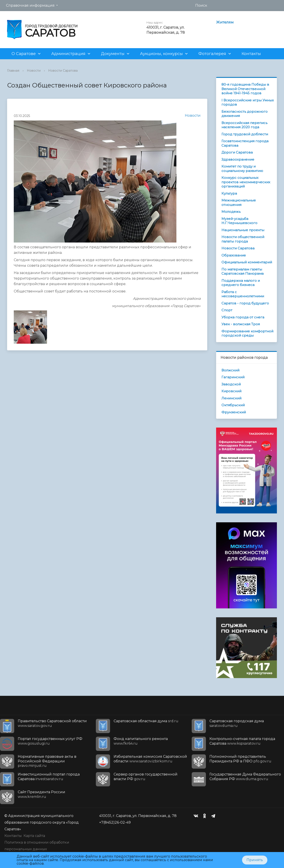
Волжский (230, 370)
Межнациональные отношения (239, 202)
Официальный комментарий (247, 262)
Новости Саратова (63, 71)
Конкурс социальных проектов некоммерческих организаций (246, 182)
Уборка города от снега (243, 317)
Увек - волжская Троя (241, 324)
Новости (34, 71)
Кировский (231, 391)
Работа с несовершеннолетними (243, 294)
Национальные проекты (243, 230)
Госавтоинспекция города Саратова (245, 143)
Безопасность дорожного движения (245, 114)
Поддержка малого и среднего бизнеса (241, 283)
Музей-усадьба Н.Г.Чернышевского (239, 221)
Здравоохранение (238, 159)
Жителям (225, 22)
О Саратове (24, 54)
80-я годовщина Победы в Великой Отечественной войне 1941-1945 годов (245, 89)
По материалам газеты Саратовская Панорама (243, 271)
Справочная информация (30, 5)
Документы (113, 54)
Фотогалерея (212, 54)
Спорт (227, 310)
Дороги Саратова (237, 152)
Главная (13, 71)
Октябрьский (233, 405)
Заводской (231, 384)
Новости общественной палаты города (243, 239)
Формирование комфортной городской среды (247, 333)
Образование (234, 255)
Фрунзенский (234, 412)
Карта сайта (34, 836)
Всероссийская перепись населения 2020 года (244, 125)
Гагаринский (233, 377)
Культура (229, 193)
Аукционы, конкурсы (161, 54)
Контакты (251, 54)
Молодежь (231, 212)
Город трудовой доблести (245, 134)
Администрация (68, 54)
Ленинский (231, 398)
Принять (255, 860)
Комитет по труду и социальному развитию (242, 169)
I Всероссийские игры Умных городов (248, 102)
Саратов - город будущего (245, 303)
